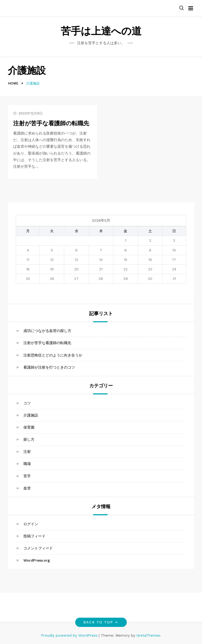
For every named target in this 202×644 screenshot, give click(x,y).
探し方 (29, 439)
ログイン (31, 524)
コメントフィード (38, 548)
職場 (27, 464)
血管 (27, 488)
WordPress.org (37, 560)
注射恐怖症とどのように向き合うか (53, 355)
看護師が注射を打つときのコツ (49, 367)
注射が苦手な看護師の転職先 (51, 124)
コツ (27, 403)
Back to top (101, 622)
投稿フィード (34, 536)
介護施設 (31, 415)
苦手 (27, 476)
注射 (27, 452)
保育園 (29, 427)
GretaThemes (148, 635)
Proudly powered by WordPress (70, 635)
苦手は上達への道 (101, 32)
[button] (181, 8)
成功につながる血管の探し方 (47, 331)
